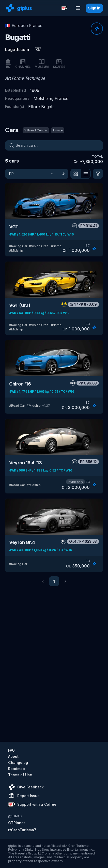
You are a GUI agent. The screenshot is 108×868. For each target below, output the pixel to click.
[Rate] (97, 29)
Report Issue (24, 796)
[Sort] (32, 174)
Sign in (94, 8)
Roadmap (17, 769)
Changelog (18, 762)
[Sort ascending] (63, 174)
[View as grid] (75, 174)
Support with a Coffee (32, 804)
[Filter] (98, 174)
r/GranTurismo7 (22, 830)
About (13, 756)
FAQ (11, 750)
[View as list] (86, 174)
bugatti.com (17, 49)
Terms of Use (20, 775)
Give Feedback (26, 787)
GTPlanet (17, 823)
